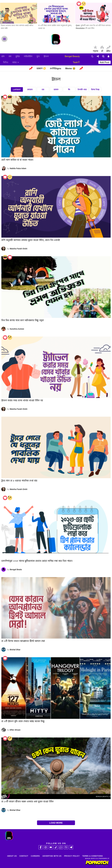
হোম (3, 56)
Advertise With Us (52, 856)
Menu (4, 39)
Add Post (105, 62)
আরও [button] (16, 62)
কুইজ (18, 56)
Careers (35, 856)
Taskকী (76, 62)
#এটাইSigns (56, 68)
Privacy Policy (72, 856)
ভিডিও (6, 62)
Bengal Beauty (72, 56)
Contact (24, 856)
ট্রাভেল (46, 56)
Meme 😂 (70, 68)
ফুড (38, 56)
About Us (12, 856)
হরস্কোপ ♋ (41, 68)
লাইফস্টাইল (28, 56)
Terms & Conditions (93, 856)
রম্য (10, 56)
